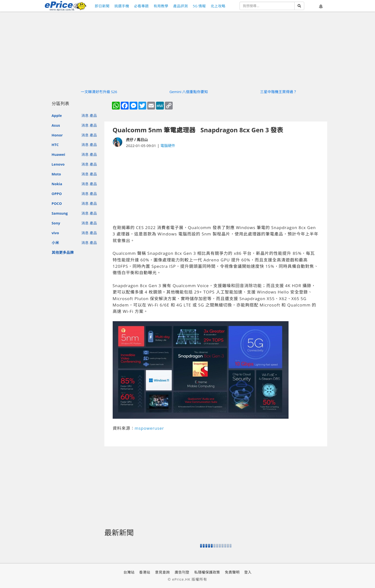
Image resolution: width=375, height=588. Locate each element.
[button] (321, 7)
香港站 (145, 572)
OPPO (57, 194)
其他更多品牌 (63, 252)
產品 (93, 115)
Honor (57, 135)
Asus (56, 125)
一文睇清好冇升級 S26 (99, 92)
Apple (57, 115)
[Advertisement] (216, 186)
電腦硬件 (168, 146)
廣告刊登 (182, 572)
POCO (57, 203)
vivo (55, 233)
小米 (55, 243)
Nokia (57, 184)
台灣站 (129, 572)
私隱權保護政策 (207, 572)
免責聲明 (232, 572)
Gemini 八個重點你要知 (189, 92)
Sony (56, 223)
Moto (56, 174)
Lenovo (58, 164)
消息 (85, 115)
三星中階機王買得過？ (278, 92)
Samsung (60, 213)
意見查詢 (162, 572)
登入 (248, 572)
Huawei (58, 154)
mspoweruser (149, 428)
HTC (55, 145)
